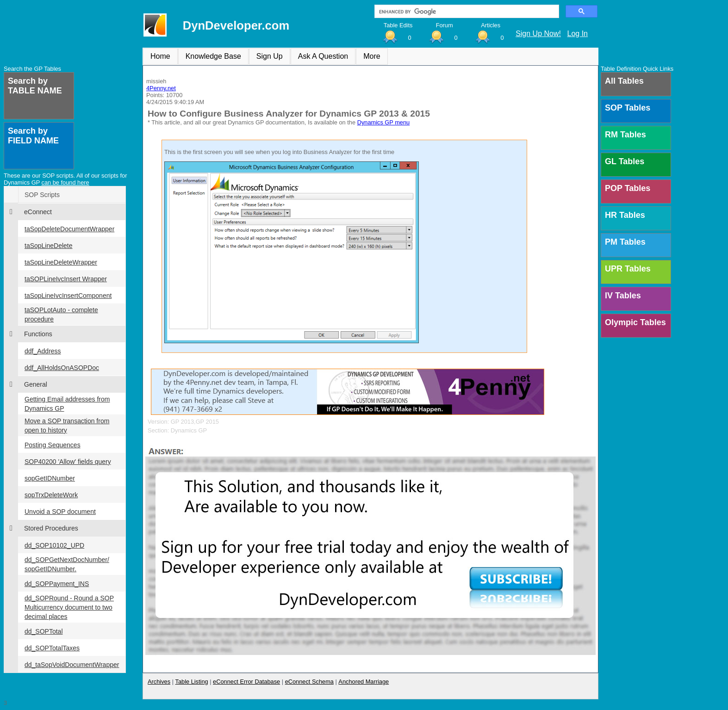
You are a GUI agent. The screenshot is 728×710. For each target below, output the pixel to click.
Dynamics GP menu (384, 122)
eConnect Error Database (246, 682)
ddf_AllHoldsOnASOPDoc (62, 368)
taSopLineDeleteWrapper (61, 262)
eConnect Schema (309, 682)
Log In (578, 34)
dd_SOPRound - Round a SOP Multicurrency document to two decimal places (69, 607)
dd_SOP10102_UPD (54, 545)
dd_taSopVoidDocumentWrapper (72, 665)
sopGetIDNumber (50, 478)
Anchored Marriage (364, 682)
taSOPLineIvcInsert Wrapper (66, 279)
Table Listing (192, 682)
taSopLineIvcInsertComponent (68, 296)
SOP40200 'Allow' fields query (68, 462)
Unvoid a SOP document (60, 512)
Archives (159, 682)
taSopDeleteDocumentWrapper (69, 229)
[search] (466, 12)
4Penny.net (161, 88)
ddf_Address (43, 351)
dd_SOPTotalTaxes (52, 648)
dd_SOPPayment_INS (57, 584)
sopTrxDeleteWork (51, 495)
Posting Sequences (53, 445)
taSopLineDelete (49, 246)
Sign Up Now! (538, 34)
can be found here (65, 182)
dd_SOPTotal (44, 631)
